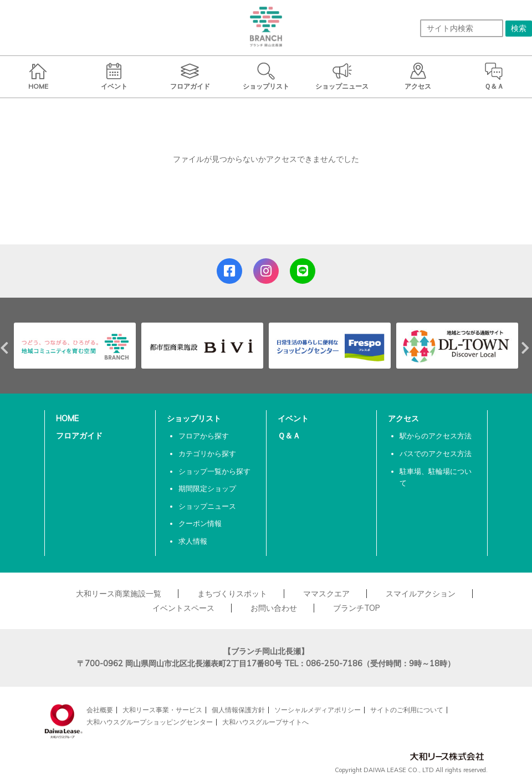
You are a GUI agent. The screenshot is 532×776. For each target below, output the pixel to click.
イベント (293, 418)
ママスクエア (326, 594)
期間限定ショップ (207, 488)
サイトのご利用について (407, 710)
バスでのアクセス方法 (436, 453)
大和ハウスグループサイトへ (265, 722)
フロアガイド (79, 436)
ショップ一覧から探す (214, 471)
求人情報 (193, 541)
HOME (67, 418)
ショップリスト (194, 418)
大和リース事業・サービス (162, 710)
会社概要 (100, 710)
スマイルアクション (421, 594)
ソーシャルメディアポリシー (318, 710)
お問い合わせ (274, 608)
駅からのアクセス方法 (436, 436)
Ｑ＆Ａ (289, 436)
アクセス (403, 418)
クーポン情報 (200, 523)
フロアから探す (204, 436)
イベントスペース (183, 608)
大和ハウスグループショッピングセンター (150, 722)
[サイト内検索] (462, 28)
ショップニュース (207, 506)
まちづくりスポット (232, 594)
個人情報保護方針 (238, 710)
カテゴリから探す (207, 453)
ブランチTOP (357, 608)
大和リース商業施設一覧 (119, 594)
